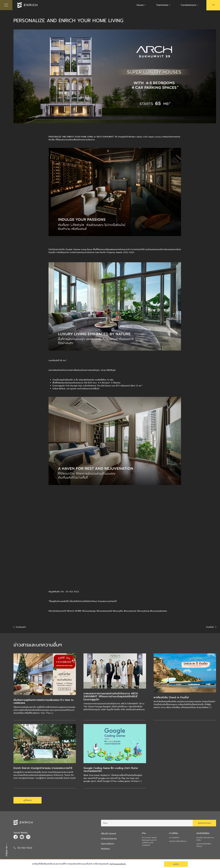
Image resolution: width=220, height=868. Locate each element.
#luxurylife (118, 611)
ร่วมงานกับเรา (108, 845)
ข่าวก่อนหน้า (20, 628)
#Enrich (71, 611)
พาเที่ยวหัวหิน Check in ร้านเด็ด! (172, 698)
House (140, 5)
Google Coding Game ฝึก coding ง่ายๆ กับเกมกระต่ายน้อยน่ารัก (111, 770)
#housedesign (89, 611)
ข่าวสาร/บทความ (109, 840)
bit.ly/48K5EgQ (108, 371)
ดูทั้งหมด (27, 801)
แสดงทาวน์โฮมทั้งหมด (178, 842)
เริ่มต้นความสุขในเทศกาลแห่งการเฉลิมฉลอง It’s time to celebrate (44, 702)
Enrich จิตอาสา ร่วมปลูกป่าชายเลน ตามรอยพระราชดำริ (44, 768)
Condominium (188, 5)
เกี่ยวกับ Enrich (109, 835)
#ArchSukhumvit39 (57, 611)
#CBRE (78, 611)
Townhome (162, 5)
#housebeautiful (104, 611)
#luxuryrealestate (158, 611)
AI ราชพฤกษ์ (174, 839)
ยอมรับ (176, 864)
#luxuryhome (130, 611)
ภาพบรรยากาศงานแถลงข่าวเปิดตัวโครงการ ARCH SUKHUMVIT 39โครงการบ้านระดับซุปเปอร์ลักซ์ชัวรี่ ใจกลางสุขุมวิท (111, 697)
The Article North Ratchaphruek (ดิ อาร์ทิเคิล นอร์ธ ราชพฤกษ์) (149, 843)
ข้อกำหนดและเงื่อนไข (118, 864)
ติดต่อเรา (106, 850)
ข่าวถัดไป (211, 628)
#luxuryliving (143, 611)
